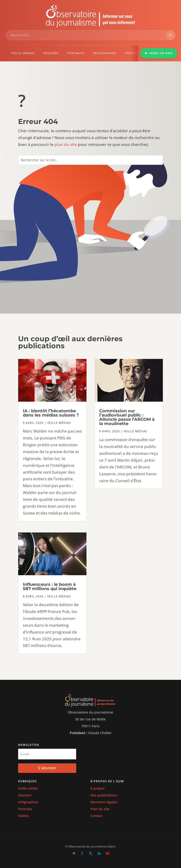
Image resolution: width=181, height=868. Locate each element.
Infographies (28, 802)
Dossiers (25, 795)
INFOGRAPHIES (105, 53)
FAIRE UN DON (159, 53)
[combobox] (86, 35)
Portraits (25, 809)
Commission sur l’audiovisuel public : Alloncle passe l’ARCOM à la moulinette (127, 417)
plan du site (66, 144)
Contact (97, 816)
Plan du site (100, 809)
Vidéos (23, 816)
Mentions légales (104, 802)
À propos (98, 788)
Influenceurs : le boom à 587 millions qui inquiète (50, 587)
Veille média (28, 788)
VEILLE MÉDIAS (23, 53)
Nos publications (104, 795)
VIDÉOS (131, 53)
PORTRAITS (76, 53)
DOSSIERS (51, 53)
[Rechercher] (170, 35)
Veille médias (59, 423)
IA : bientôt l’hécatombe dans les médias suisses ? (51, 413)
